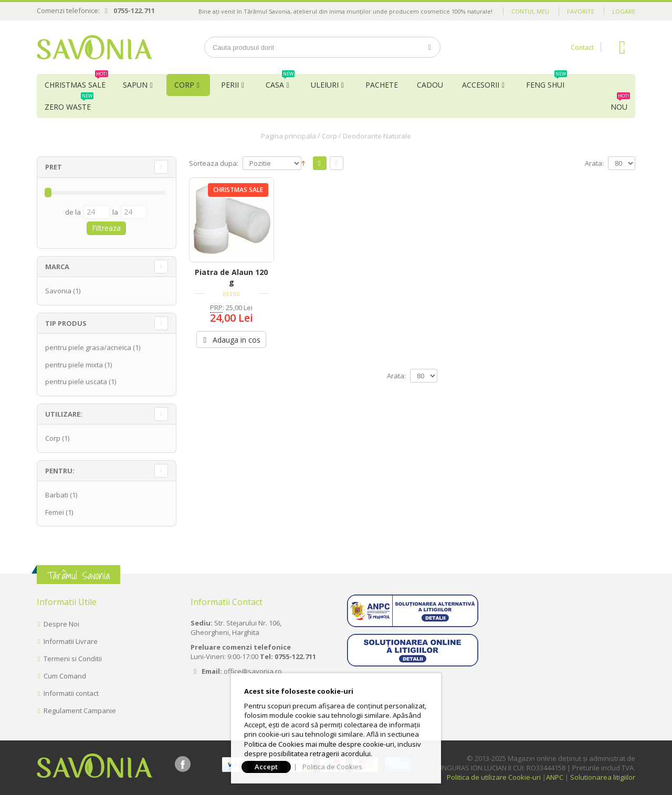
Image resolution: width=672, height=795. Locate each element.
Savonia (58, 291)
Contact (582, 47)
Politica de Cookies (332, 767)
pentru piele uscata (76, 381)
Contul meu (530, 11)
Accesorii (481, 85)
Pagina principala (288, 136)
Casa (280, 82)
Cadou (430, 85)
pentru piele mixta (74, 365)
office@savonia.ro (253, 671)
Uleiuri (325, 85)
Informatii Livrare (71, 641)
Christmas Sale (76, 82)
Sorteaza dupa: (214, 163)
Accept (266, 767)
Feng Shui (547, 82)
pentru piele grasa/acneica (88, 347)
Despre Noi (61, 624)
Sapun (135, 85)
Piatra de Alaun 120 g (231, 277)
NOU (620, 104)
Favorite (581, 11)
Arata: (594, 163)
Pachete (382, 85)
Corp (184, 85)
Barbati (57, 495)
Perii (230, 85)
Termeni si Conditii (73, 659)
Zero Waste (69, 104)
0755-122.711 (134, 10)
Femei (55, 512)
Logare (624, 11)
